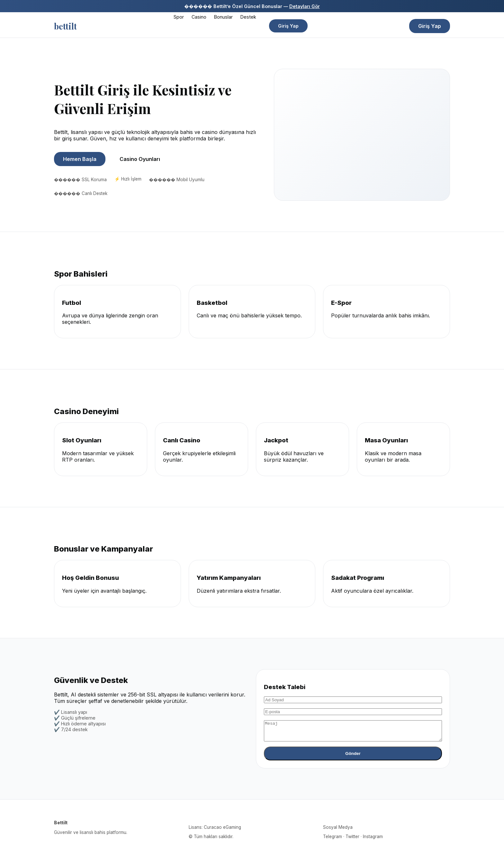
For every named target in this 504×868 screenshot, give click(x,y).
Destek (248, 17)
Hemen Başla (80, 159)
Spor (179, 17)
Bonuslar (223, 17)
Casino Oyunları (140, 159)
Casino (199, 17)
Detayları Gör (305, 6)
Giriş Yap (288, 26)
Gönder (353, 757)
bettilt (65, 26)
